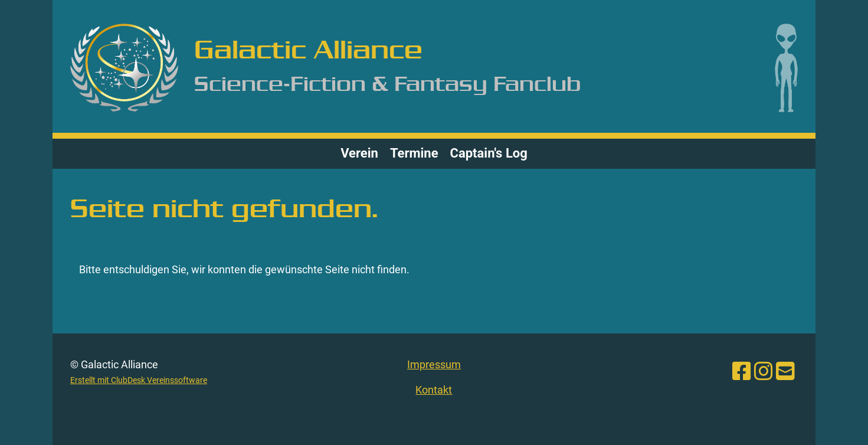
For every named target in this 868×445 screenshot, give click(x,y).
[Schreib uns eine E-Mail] (785, 372)
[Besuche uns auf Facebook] (742, 372)
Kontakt (434, 390)
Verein (359, 153)
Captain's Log (489, 153)
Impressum (434, 364)
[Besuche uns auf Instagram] (764, 372)
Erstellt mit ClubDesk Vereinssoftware (139, 380)
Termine (414, 153)
